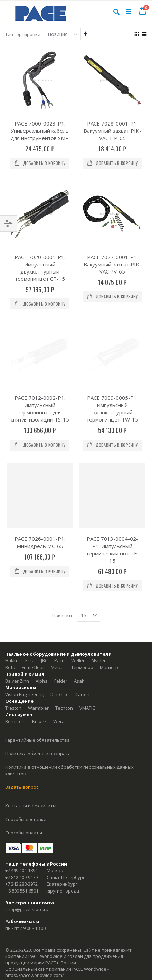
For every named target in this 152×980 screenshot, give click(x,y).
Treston (13, 659)
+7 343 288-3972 (21, 835)
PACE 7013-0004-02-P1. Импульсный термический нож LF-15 (112, 501)
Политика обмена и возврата (38, 705)
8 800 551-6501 (23, 842)
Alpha (42, 632)
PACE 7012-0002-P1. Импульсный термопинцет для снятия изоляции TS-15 (40, 360)
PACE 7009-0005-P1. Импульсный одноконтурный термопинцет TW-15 (112, 360)
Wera (59, 673)
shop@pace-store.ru (27, 861)
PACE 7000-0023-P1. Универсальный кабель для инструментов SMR (40, 131)
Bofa (10, 619)
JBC (44, 612)
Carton (82, 646)
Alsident (100, 612)
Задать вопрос (22, 739)
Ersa (30, 612)
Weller (78, 612)
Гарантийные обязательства (37, 692)
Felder (61, 632)
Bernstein (15, 673)
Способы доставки (26, 771)
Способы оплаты (24, 784)
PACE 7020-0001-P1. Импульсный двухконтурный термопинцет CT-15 (40, 268)
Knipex (39, 673)
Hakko (12, 612)
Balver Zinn (17, 632)
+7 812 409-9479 (21, 829)
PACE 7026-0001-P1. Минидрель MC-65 (40, 494)
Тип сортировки (23, 34)
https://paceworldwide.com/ (35, 927)
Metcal (58, 619)
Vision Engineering (25, 646)
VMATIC (87, 659)
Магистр (109, 619)
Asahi (80, 632)
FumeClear (33, 619)
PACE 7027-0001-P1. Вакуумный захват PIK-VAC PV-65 (112, 264)
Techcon (64, 659)
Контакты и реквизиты (31, 757)
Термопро (82, 619)
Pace (59, 612)
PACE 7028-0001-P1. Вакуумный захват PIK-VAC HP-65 (112, 131)
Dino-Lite (60, 646)
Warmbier (38, 659)
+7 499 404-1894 (21, 822)
